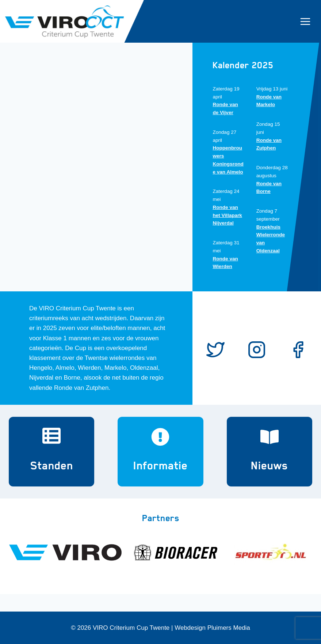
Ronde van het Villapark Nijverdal (227, 215)
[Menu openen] (309, 21)
